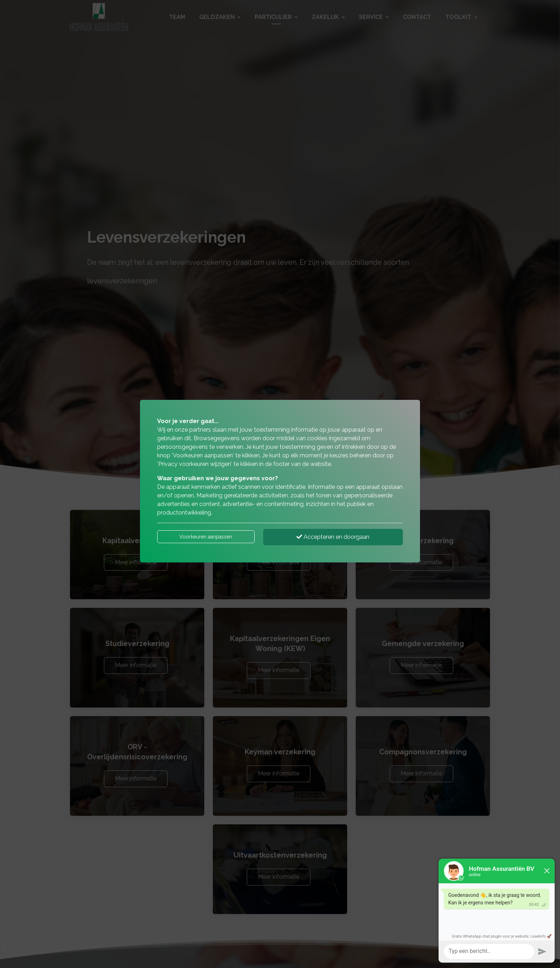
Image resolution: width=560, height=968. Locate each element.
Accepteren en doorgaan (333, 537)
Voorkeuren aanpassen (206, 537)
